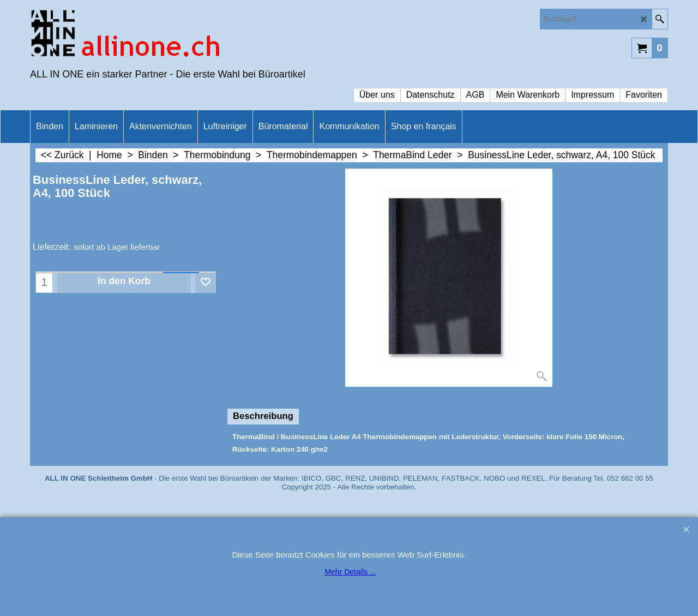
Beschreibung (263, 416)
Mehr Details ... (350, 572)
